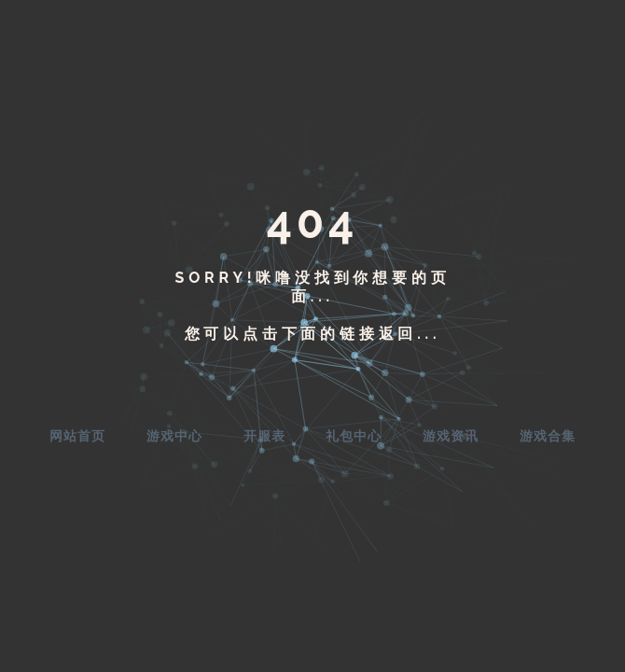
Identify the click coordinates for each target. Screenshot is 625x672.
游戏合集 (548, 436)
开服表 (264, 436)
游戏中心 (174, 436)
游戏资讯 (451, 436)
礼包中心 (354, 436)
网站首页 (77, 436)
